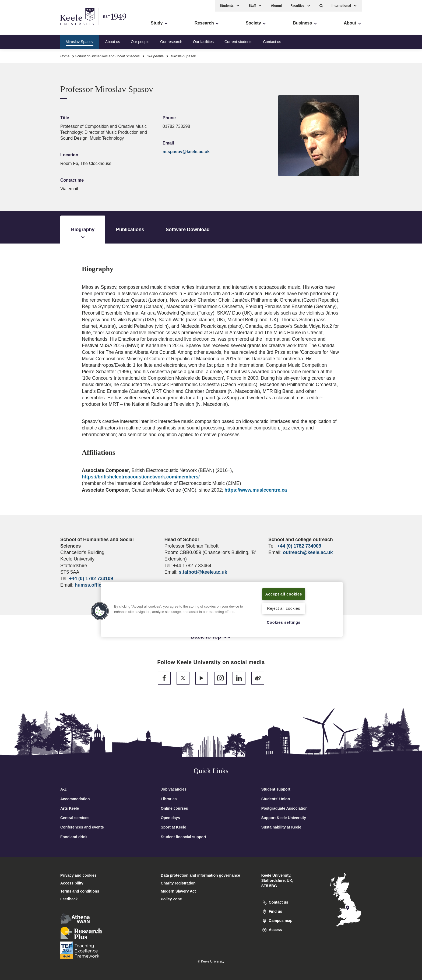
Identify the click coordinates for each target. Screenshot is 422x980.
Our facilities (203, 41)
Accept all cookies (284, 594)
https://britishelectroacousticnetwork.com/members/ (141, 477)
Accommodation (75, 799)
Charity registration (178, 883)
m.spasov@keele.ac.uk (186, 152)
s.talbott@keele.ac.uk (203, 572)
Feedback (69, 899)
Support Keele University (284, 818)
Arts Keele (70, 808)
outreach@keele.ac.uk (308, 552)
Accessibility (20, 27)
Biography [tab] (83, 234)
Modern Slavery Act (178, 891)
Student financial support (183, 837)
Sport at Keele (173, 827)
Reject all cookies (284, 608)
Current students (238, 41)
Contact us (272, 41)
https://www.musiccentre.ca (256, 490)
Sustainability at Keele (281, 827)
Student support (276, 789)
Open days (170, 818)
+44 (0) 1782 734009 (299, 546)
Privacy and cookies (78, 875)
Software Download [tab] (188, 230)
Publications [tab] (130, 230)
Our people (140, 41)
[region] (222, 609)
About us (113, 41)
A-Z (63, 789)
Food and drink (74, 837)
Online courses (174, 808)
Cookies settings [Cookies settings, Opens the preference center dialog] (284, 622)
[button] (321, 6)
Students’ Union (276, 799)
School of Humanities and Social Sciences (107, 56)
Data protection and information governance (200, 875)
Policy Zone (171, 899)
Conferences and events (82, 827)
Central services (75, 818)
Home (65, 56)
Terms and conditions (80, 891)
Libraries (169, 799)
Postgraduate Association (284, 808)
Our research (171, 41)
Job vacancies (174, 789)
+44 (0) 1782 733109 (91, 579)
